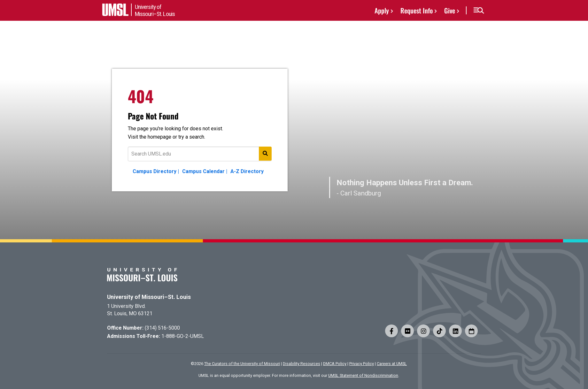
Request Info (417, 10)
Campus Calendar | (205, 171)
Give (450, 10)
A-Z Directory (247, 171)
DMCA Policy (335, 364)
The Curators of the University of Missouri (242, 364)
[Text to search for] (200, 154)
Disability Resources (302, 364)
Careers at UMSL (392, 364)
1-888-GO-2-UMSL (183, 336)
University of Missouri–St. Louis (149, 297)
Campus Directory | (156, 171)
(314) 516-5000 (162, 328)
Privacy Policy (362, 364)
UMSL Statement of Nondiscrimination (363, 375)
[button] (479, 11)
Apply (382, 10)
